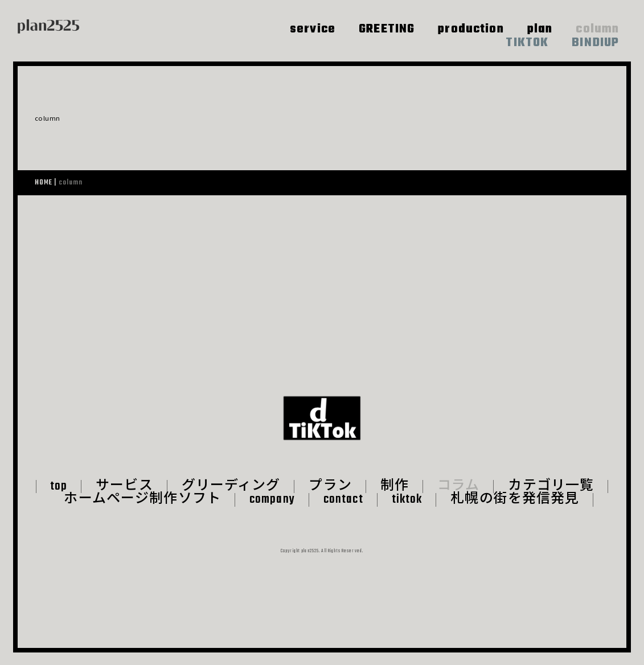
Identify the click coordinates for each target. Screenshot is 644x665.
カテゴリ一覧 (551, 499)
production (471, 30)
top (59, 499)
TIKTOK (527, 43)
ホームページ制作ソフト (142, 513)
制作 (395, 499)
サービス (124, 499)
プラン (330, 499)
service (313, 30)
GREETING (387, 30)
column (597, 30)
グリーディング (231, 499)
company (272, 513)
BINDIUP (595, 43)
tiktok (407, 513)
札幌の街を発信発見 (515, 513)
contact (343, 513)
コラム (458, 499)
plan (540, 30)
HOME (44, 182)
